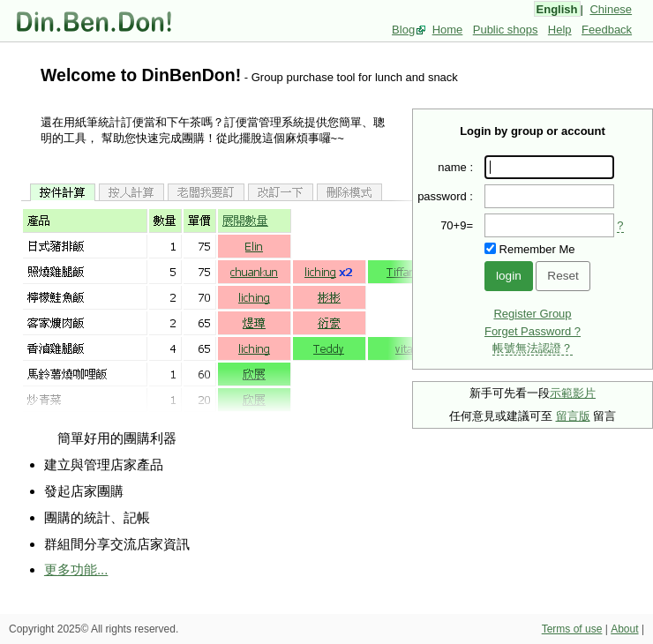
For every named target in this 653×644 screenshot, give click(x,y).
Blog (403, 30)
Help (560, 30)
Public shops (506, 30)
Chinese (611, 9)
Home (448, 30)
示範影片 (573, 393)
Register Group (532, 314)
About (624, 629)
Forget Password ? (533, 331)
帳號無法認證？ (533, 348)
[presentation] (549, 225)
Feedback (607, 30)
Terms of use (572, 629)
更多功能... (76, 569)
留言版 (573, 416)
